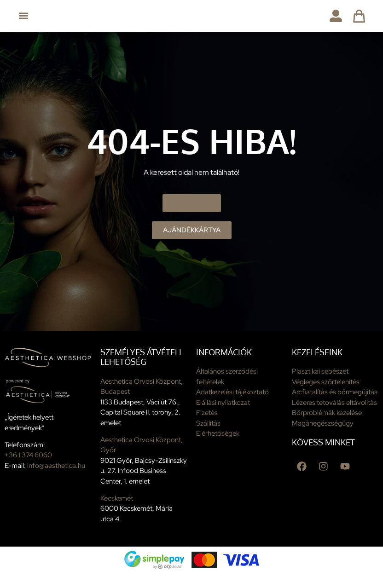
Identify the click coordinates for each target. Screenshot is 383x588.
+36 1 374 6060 (28, 471)
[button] (24, 16)
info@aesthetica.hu (56, 481)
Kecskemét (117, 513)
